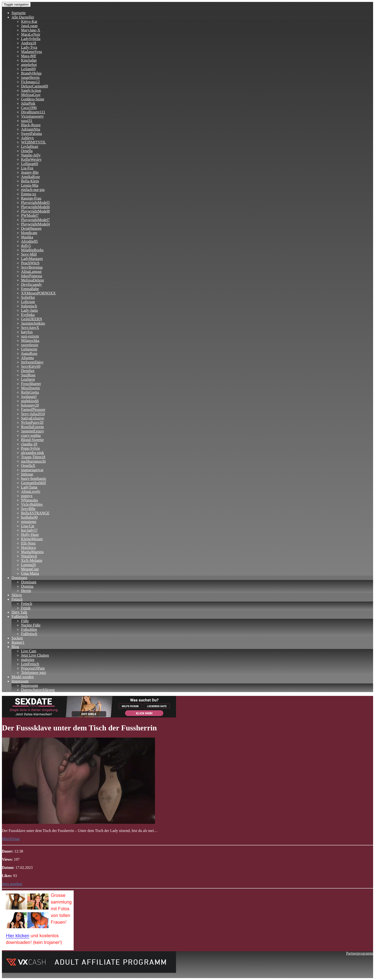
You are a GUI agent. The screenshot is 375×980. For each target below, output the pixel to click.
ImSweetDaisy (32, 362)
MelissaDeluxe (33, 280)
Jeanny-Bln (30, 172)
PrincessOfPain (33, 668)
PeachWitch (30, 263)
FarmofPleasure (33, 410)
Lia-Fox (27, 168)
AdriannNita (31, 129)
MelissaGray (31, 95)
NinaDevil (29, 556)
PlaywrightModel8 (35, 211)
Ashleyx (27, 138)
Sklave (17, 595)
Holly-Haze (30, 535)
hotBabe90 (29, 517)
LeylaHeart (30, 146)
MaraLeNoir (31, 34)
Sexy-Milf (29, 254)
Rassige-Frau (31, 198)
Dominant (29, 582)
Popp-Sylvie (30, 448)
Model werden (23, 677)
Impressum (20, 681)
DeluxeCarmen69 (35, 86)
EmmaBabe (30, 289)
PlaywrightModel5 (35, 203)
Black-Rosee (31, 125)
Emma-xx (29, 194)
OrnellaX (28, 466)
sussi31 (27, 121)
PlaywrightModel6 (35, 207)
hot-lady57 (29, 530)
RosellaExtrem (32, 427)
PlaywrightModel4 (35, 224)
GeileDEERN (32, 319)
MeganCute (30, 569)
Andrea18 (29, 43)
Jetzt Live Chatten (35, 655)
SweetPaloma (31, 134)
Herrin (26, 591)
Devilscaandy (31, 284)
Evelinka (28, 315)
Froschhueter (31, 384)
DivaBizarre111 (33, 112)
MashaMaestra (32, 552)
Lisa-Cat (28, 526)
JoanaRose (29, 353)
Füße (25, 621)
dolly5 (26, 246)
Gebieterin (29, 349)
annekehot (29, 65)
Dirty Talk (19, 612)
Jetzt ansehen (12, 884)
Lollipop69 (30, 164)
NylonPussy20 (32, 422)
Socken (17, 638)
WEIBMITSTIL (33, 142)
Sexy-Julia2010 (33, 414)
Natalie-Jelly (31, 155)
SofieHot (28, 297)
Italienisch (29, 306)
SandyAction (31, 90)
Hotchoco (28, 547)
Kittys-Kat (29, 21)
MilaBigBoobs (32, 250)
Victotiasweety (32, 116)
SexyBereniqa (32, 267)
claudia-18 (29, 444)
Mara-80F (29, 56)
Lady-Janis (29, 310)
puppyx (27, 496)
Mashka (27, 237)
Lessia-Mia (30, 185)
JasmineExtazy (33, 431)
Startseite (19, 13)
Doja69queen (31, 228)
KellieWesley (31, 159)
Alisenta (27, 358)
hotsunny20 (30, 405)
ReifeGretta (30, 392)
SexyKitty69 (31, 366)
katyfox (27, 332)
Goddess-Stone (33, 99)
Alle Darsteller (23, 17)
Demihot (28, 371)
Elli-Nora (28, 543)
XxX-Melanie (32, 560)
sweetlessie (30, 345)
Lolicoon (28, 302)
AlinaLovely (31, 491)
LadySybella (31, 39)
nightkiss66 (30, 401)
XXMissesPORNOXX (38, 293)
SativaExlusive (33, 418)
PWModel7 (30, 215)
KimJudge (29, 60)
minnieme (29, 522)
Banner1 (18, 642)
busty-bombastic (34, 479)
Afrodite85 (29, 241)
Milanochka (30, 341)
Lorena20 (28, 565)
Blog (15, 647)
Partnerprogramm (360, 953)
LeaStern (28, 379)
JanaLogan (29, 26)
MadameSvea (31, 52)
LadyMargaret (32, 259)
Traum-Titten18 (33, 457)
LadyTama (29, 487)
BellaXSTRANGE (35, 513)
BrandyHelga (31, 73)
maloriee (28, 660)
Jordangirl (29, 397)
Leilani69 (28, 69)
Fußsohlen (29, 629)
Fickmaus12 (30, 82)
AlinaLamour (31, 272)
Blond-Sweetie (32, 440)
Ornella (27, 151)
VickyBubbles (32, 504)
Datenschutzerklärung (38, 690)
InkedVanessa (32, 276)
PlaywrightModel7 (35, 220)
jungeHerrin (30, 77)
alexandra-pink (33, 453)
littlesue (27, 474)
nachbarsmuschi (33, 461)
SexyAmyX (30, 328)
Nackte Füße (31, 625)
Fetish (26, 608)
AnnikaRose (30, 177)
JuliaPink (28, 103)
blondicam (29, 233)
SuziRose (28, 375)
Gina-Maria (30, 573)
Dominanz (19, 578)
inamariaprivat (32, 470)
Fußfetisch (20, 616)
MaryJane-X (31, 30)
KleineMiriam (32, 539)
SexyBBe (28, 509)
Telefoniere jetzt (33, 673)
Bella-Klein (30, 181)
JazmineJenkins (33, 323)
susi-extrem (30, 336)
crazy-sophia (31, 435)
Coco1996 (29, 108)
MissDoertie (30, 388)
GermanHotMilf (33, 483)
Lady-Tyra (29, 47)
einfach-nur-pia (33, 190)
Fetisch (17, 599)
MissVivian (11, 839)
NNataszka (29, 500)
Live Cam (29, 651)
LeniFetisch (30, 664)
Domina (27, 586)
